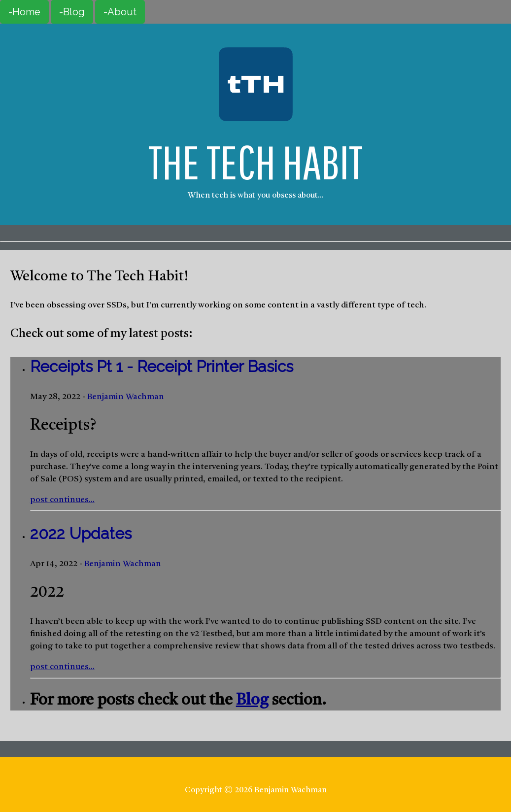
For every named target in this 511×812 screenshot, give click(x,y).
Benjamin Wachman (126, 397)
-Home (24, 12)
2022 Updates (81, 533)
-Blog (72, 12)
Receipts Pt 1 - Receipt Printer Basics (162, 366)
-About (120, 12)
